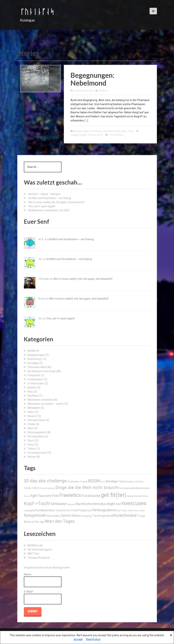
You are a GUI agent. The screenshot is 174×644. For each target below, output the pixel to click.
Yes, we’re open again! (42, 206)
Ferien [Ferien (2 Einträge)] (27, 496)
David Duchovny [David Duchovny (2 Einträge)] (47, 488)
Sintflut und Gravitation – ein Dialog (50, 198)
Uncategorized (37, 453)
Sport (31, 440)
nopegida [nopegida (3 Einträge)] (29, 510)
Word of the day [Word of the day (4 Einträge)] (34, 522)
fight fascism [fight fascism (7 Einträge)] (41, 496)
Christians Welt (112, 131)
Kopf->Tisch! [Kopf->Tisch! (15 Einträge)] (37, 504)
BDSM (31, 351)
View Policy (93, 639)
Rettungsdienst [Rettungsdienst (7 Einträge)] (104, 510)
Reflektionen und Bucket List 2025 (49, 210)
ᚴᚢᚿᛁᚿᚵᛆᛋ (37, 11)
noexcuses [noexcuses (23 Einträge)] (134, 503)
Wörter (32, 457)
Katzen (32, 387)
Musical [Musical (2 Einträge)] (71, 504)
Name (43, 580)
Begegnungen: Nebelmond (92, 79)
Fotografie (34, 375)
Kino (30, 392)
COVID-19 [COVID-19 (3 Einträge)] (29, 488)
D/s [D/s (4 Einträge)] (37, 488)
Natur (124, 131)
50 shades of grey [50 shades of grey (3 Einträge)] (77, 481)
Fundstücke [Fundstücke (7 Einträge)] (91, 496)
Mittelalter (34, 408)
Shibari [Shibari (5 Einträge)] (76, 516)
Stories (92, 135)
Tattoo (32, 449)
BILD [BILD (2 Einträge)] (103, 482)
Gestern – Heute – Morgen (44, 194)
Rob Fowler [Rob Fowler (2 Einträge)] (122, 511)
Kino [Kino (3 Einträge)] (146, 496)
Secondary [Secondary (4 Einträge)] (54, 516)
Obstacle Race (36, 420)
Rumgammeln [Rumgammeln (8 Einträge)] (35, 515)
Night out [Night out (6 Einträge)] (114, 504)
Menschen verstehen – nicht (45, 404)
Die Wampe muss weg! (41, 371)
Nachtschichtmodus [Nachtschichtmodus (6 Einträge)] (91, 504)
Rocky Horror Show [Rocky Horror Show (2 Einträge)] (136, 511)
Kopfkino (33, 396)
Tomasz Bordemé (39, 558)
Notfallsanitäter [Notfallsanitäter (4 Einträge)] (45, 510)
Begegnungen (81, 131)
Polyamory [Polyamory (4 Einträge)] (85, 510)
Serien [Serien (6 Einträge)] (66, 516)
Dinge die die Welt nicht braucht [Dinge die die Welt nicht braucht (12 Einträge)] (87, 487)
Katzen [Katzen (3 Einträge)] (139, 496)
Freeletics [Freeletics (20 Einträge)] (70, 495)
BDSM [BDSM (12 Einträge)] (94, 481)
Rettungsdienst (37, 432)
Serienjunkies (36, 436)
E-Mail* (43, 597)
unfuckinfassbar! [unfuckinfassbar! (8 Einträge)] (124, 515)
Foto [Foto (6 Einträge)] (55, 496)
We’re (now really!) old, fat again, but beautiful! (56, 202)
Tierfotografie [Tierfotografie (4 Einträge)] (101, 516)
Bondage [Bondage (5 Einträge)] (112, 481)
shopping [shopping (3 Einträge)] (87, 516)
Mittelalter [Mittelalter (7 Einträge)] (59, 504)
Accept (78, 639)
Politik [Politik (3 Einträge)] (74, 510)
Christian (103, 91)
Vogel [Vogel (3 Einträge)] (142, 516)
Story (131, 131)
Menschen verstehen (40, 400)
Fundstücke (35, 379)
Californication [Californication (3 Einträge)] (126, 481)
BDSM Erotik (35, 545)
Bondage (33, 363)
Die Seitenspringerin (40, 550)
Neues (31, 416)
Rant (30, 428)
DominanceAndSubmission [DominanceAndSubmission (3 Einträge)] (135, 488)
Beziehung (96, 131)
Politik (31, 424)
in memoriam (36, 383)
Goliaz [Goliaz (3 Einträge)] (131, 496)
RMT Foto (33, 554)
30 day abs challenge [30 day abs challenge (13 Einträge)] (45, 481)
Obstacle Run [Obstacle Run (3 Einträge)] (63, 510)
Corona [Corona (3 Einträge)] (139, 481)
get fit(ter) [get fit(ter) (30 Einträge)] (114, 495)
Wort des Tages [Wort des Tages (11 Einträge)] (60, 521)
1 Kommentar (116, 135)
